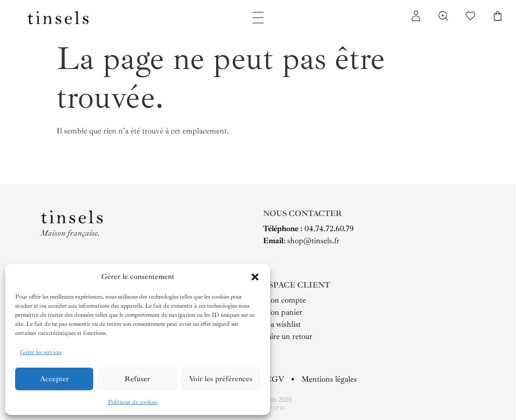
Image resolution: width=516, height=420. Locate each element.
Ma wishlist (282, 324)
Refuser (137, 379)
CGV (275, 379)
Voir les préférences (221, 379)
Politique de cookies (133, 402)
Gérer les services (41, 352)
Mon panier (283, 312)
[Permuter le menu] (258, 18)
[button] (255, 277)
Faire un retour (288, 336)
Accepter (54, 379)
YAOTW (274, 409)
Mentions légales (329, 379)
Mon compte (284, 300)
